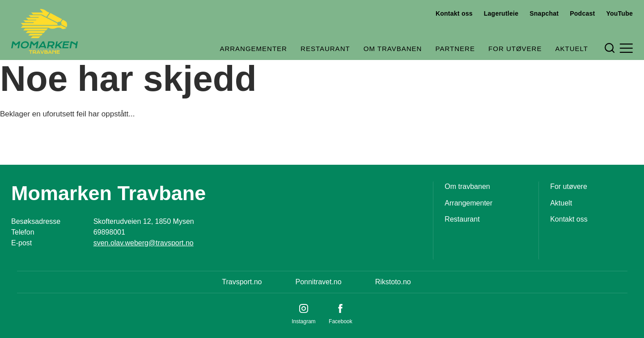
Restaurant (325, 49)
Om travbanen (393, 49)
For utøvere (515, 49)
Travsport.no (242, 282)
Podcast (582, 13)
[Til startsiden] (44, 31)
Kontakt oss (454, 13)
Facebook (341, 321)
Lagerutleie (501, 13)
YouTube (619, 13)
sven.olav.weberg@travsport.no (144, 243)
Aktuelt (572, 49)
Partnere (455, 49)
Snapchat (544, 13)
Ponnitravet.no (318, 282)
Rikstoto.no (393, 282)
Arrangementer (253, 49)
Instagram (303, 321)
